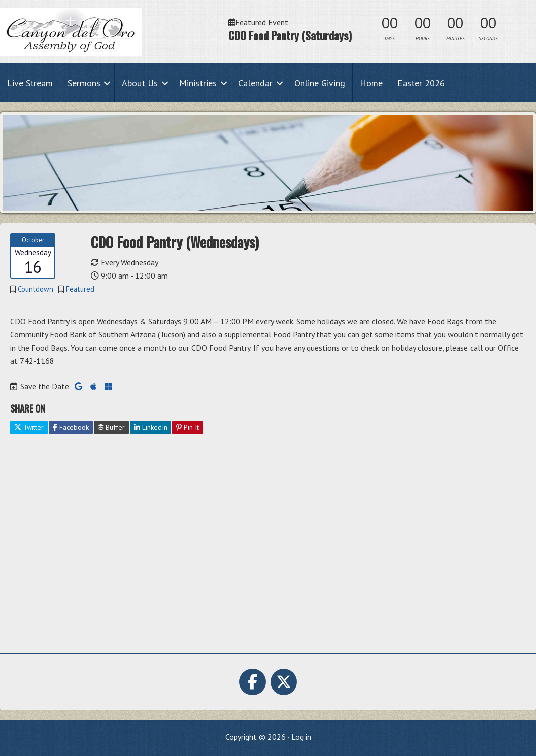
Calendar (255, 83)
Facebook (71, 427)
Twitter (29, 427)
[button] (107, 83)
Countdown (36, 289)
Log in (301, 737)
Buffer (111, 427)
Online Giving (320, 83)
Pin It (188, 427)
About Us (140, 83)
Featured (80, 289)
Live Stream (30, 83)
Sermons (84, 83)
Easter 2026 (421, 83)
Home (371, 83)
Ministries (198, 83)
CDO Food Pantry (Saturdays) (290, 35)
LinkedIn (151, 427)
